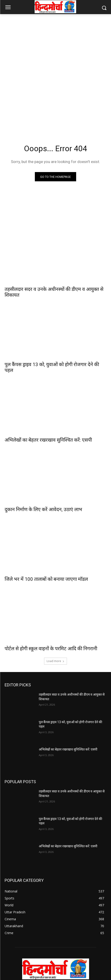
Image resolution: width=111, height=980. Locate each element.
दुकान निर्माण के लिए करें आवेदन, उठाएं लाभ (43, 509)
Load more (55, 661)
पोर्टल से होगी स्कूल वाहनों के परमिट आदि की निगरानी (51, 649)
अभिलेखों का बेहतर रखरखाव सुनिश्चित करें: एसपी (48, 440)
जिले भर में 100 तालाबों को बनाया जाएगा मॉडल (46, 579)
